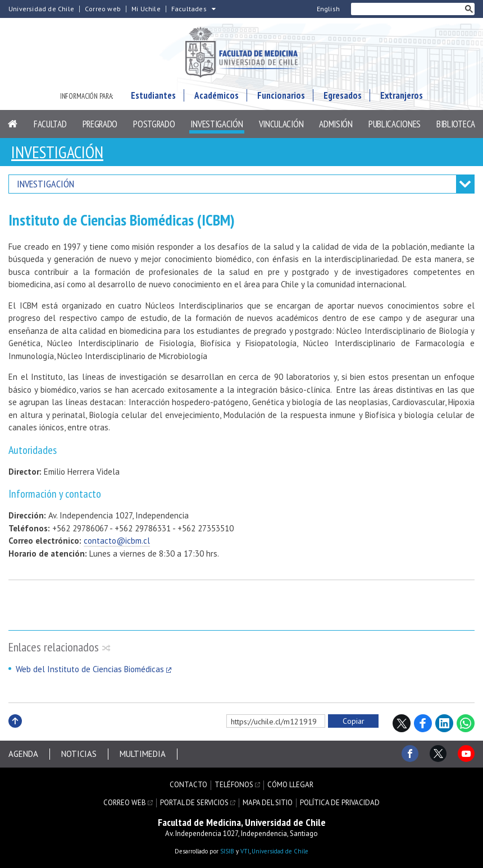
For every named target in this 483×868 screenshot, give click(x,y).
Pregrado (100, 124)
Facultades (189, 9)
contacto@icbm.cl (117, 541)
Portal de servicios (194, 803)
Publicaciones (395, 124)
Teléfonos (234, 785)
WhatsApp (466, 723)
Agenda (23, 754)
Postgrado (154, 124)
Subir (15, 733)
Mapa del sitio (268, 803)
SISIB (227, 851)
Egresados (343, 95)
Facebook (423, 723)
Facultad (50, 124)
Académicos (217, 95)
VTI (245, 851)
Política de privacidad (340, 803)
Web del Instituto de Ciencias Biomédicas (90, 669)
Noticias (79, 754)
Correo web (103, 9)
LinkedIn (444, 723)
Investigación (217, 124)
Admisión (336, 124)
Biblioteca (456, 124)
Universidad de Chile (41, 9)
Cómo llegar (290, 785)
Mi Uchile (146, 9)
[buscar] (407, 9)
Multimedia (143, 754)
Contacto (188, 785)
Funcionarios (281, 95)
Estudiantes (153, 95)
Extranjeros (402, 95)
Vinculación (281, 124)
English (328, 9)
